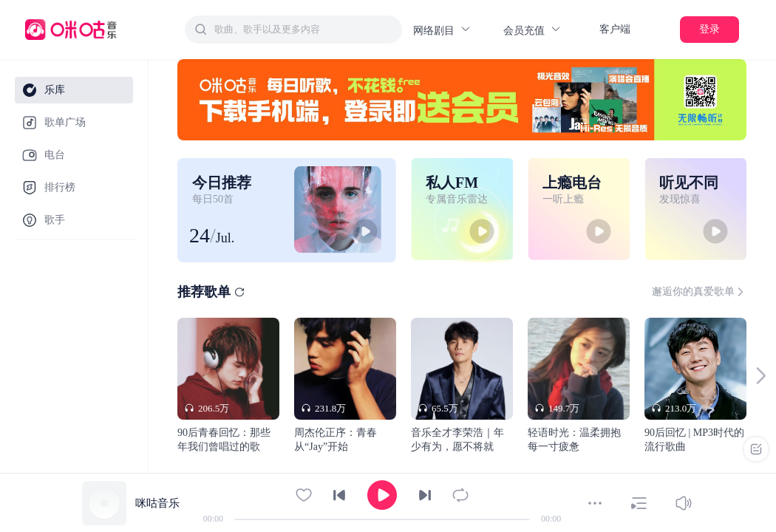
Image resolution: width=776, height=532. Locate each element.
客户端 (615, 29)
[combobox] (293, 30)
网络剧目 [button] (442, 30)
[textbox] (304, 30)
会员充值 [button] (532, 30)
